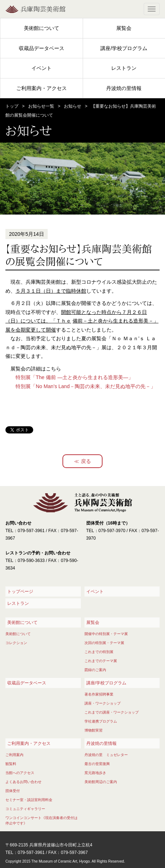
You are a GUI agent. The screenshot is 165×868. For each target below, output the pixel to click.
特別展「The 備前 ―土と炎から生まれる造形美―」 (74, 377)
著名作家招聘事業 (99, 694)
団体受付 (13, 791)
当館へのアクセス (20, 773)
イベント (42, 68)
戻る (86, 461)
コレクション (16, 643)
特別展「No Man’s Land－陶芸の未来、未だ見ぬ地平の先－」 (86, 386)
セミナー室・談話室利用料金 (29, 800)
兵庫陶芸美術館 (43, 9)
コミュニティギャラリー (25, 809)
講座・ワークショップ (103, 703)
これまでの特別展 (99, 652)
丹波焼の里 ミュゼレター (106, 755)
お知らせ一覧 (41, 106)
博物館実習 (94, 730)
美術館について (42, 28)
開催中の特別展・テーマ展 (106, 634)
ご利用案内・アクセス (42, 88)
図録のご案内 (95, 670)
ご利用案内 (14, 755)
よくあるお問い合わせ (23, 782)
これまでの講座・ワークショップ (112, 712)
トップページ (20, 592)
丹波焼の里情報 (124, 88)
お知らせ (73, 106)
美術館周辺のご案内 (101, 782)
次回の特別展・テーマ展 (104, 643)
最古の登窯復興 (97, 764)
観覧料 (11, 764)
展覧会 (124, 28)
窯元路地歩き (95, 773)
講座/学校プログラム (124, 48)
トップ (12, 106)
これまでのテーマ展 (101, 661)
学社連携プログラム (101, 721)
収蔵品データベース (42, 48)
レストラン (124, 68)
